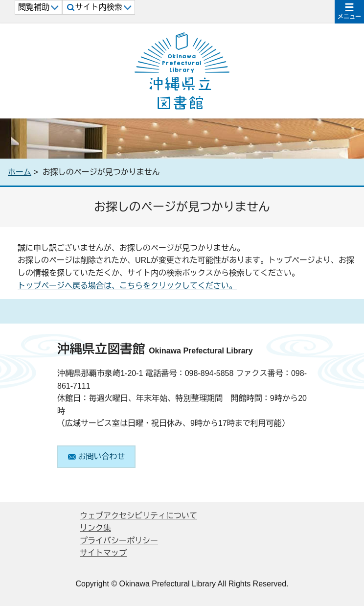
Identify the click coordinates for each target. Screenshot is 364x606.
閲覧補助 (38, 7)
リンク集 (95, 528)
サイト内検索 (99, 7)
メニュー (349, 17)
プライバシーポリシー (119, 541)
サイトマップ (103, 553)
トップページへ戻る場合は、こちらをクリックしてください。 (127, 286)
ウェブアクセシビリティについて (138, 516)
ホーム (20, 172)
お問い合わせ (97, 456)
